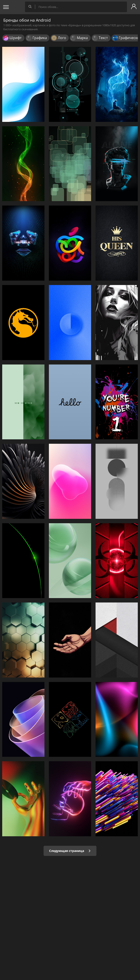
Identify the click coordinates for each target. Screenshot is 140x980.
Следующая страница (70, 851)
